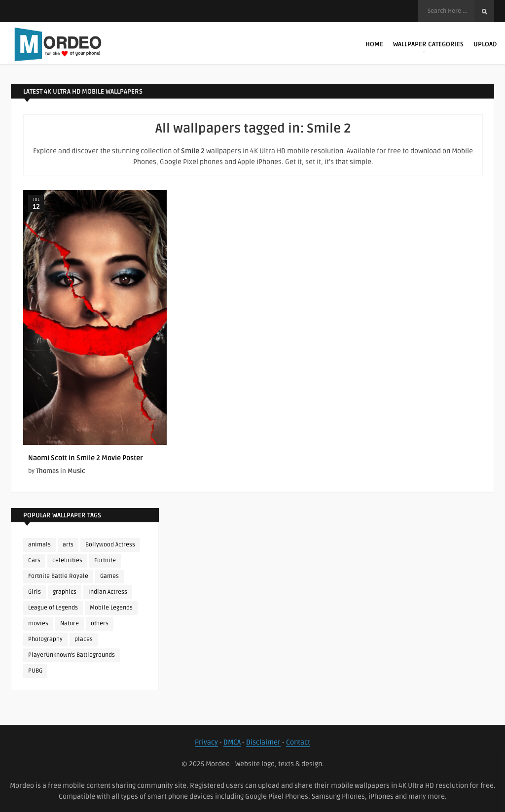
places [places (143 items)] (84, 639)
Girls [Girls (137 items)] (35, 592)
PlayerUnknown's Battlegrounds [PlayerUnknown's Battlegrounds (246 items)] (72, 655)
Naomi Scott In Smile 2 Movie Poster (86, 458)
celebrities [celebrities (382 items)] (67, 560)
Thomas (47, 471)
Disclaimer (263, 742)
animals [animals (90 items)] (39, 545)
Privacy (206, 742)
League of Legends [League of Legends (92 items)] (53, 608)
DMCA (232, 742)
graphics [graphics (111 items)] (65, 592)
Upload (485, 44)
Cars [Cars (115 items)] (34, 560)
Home (374, 44)
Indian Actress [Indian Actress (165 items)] (108, 592)
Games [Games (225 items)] (109, 576)
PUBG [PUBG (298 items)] (35, 671)
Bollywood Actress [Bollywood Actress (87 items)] (110, 545)
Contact (298, 742)
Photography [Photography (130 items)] (45, 639)
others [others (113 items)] (100, 624)
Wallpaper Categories (428, 47)
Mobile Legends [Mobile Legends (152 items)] (111, 608)
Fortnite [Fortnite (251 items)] (105, 560)
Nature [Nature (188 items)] (70, 624)
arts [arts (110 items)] (68, 545)
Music (76, 471)
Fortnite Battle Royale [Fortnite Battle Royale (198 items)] (58, 576)
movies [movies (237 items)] (38, 624)
